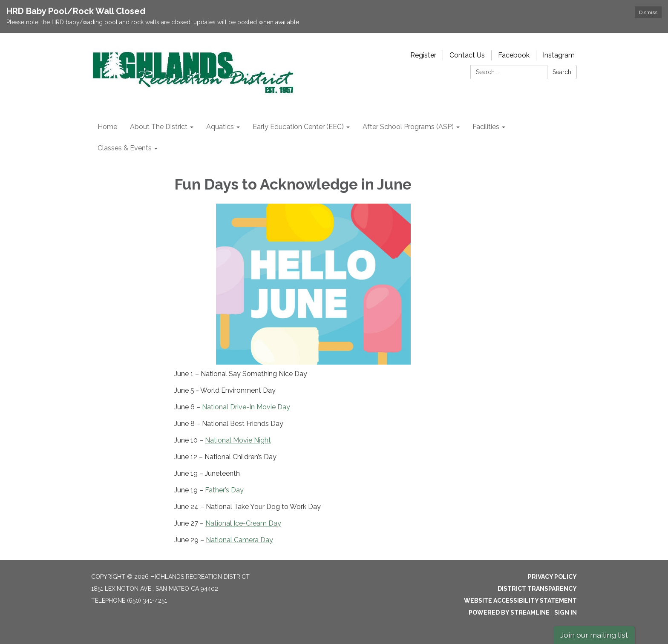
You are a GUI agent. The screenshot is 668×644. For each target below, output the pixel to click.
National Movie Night (238, 440)
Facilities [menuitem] (486, 127)
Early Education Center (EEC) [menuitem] (298, 127)
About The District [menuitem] (159, 127)
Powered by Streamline (509, 612)
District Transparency (537, 589)
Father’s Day (224, 490)
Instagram (559, 55)
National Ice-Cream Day (243, 523)
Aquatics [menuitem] (220, 127)
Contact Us (467, 55)
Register (423, 55)
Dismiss (648, 12)
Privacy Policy (552, 577)
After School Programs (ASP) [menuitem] (408, 127)
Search (562, 72)
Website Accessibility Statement (520, 601)
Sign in (566, 612)
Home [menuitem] (107, 127)
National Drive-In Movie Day (246, 407)
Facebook (514, 55)
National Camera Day (239, 540)
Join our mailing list (594, 635)
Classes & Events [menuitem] (125, 148)
